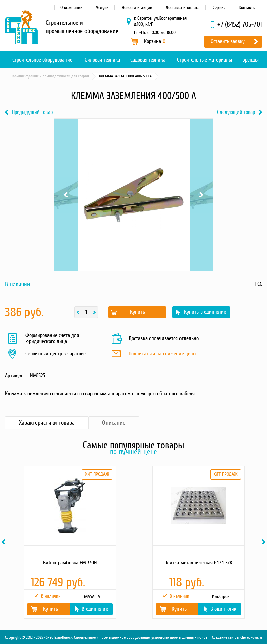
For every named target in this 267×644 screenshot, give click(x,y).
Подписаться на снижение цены (163, 354)
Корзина (155, 41)
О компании (72, 8)
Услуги (102, 8)
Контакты (247, 8)
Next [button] (265, 542)
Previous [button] (4, 542)
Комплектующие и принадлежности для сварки (128, 76)
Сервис (219, 8)
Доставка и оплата (183, 8)
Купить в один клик (205, 312)
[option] (69, 542)
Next (201, 195)
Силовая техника (102, 60)
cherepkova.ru (251, 637)
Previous (66, 195)
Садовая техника (148, 60)
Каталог (37, 76)
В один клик (95, 609)
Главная (15, 76)
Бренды (250, 60)
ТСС (258, 284)
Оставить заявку (228, 41)
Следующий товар (236, 112)
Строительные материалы (205, 60)
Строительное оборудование (42, 60)
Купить (137, 312)
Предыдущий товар (32, 112)
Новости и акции (137, 8)
